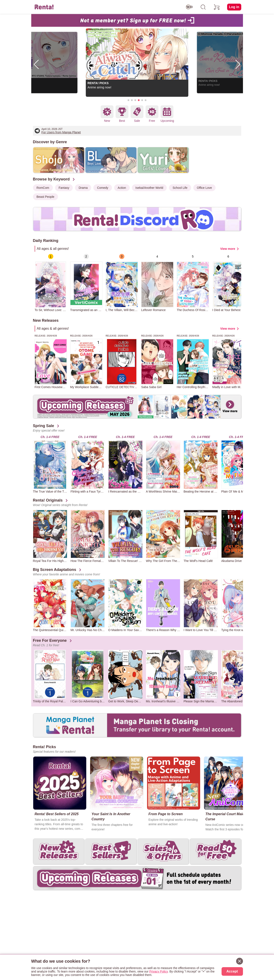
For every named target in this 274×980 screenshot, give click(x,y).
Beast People (45, 197)
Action (122, 188)
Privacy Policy (159, 971)
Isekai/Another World (149, 188)
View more (228, 249)
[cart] (217, 7)
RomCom (43, 188)
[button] (128, 100)
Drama (83, 188)
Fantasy (64, 188)
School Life (180, 188)
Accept (232, 971)
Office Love (205, 188)
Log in (234, 7)
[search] (203, 7)
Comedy (103, 188)
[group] (51, 283)
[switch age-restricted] (189, 7)
